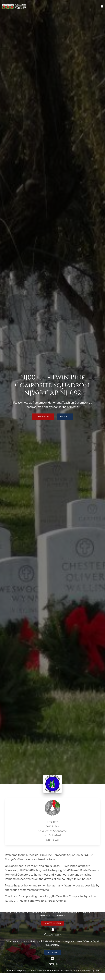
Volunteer (65, 417)
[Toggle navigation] (102, 7)
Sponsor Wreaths (43, 417)
